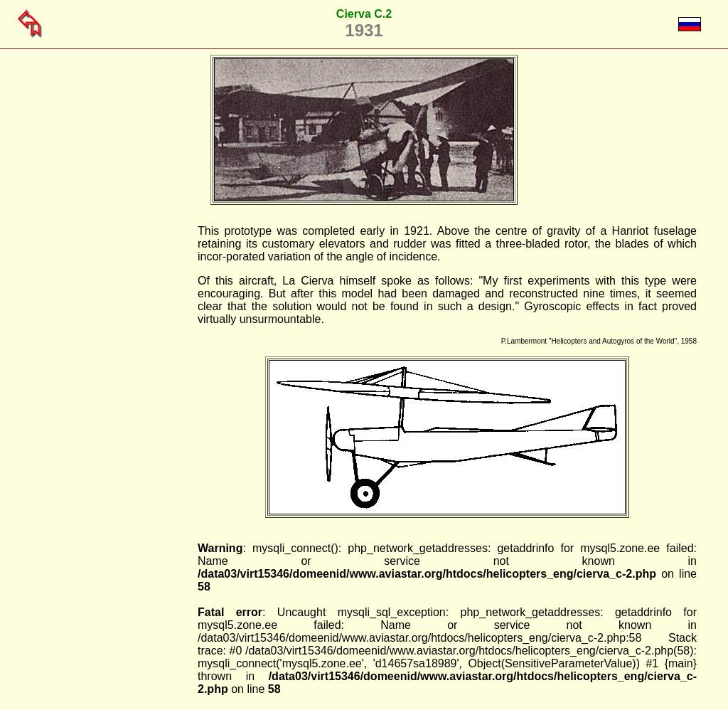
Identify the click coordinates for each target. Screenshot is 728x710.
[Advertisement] (125, 438)
